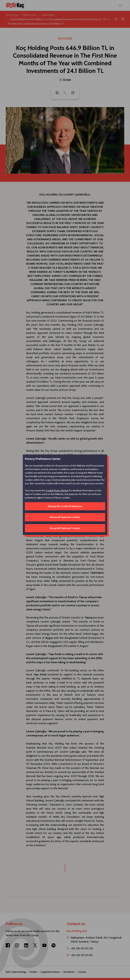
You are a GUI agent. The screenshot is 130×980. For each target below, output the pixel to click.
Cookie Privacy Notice (57, 491)
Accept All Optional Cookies (65, 528)
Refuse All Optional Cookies (65, 517)
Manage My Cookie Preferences (65, 506)
